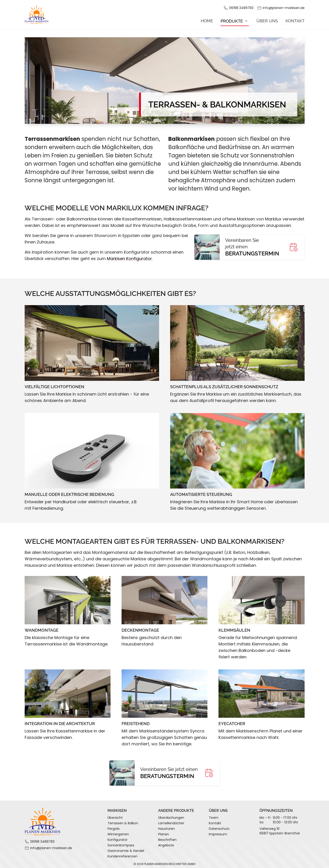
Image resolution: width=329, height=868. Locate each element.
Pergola (114, 827)
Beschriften (167, 838)
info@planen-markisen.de (284, 8)
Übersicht (115, 816)
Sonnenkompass (121, 844)
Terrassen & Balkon (123, 822)
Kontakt (295, 19)
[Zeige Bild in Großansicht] (92, 341)
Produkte (235, 19)
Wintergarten (118, 833)
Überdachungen (171, 816)
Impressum (218, 833)
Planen (164, 833)
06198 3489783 (241, 8)
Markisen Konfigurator (129, 257)
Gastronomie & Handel (126, 849)
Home (207, 19)
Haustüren (166, 827)
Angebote (166, 844)
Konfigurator (118, 838)
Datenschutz (219, 827)
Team (214, 816)
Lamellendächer (171, 822)
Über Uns (267, 19)
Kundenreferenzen (122, 855)
